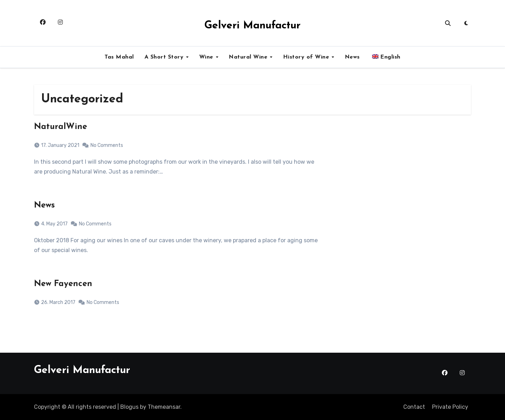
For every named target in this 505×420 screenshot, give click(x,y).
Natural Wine (249, 57)
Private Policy (450, 407)
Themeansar (164, 407)
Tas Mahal (119, 57)
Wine (207, 57)
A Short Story (165, 57)
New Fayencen (63, 284)
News (352, 57)
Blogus (129, 407)
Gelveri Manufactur (252, 26)
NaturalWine (60, 127)
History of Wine (307, 57)
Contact (414, 407)
